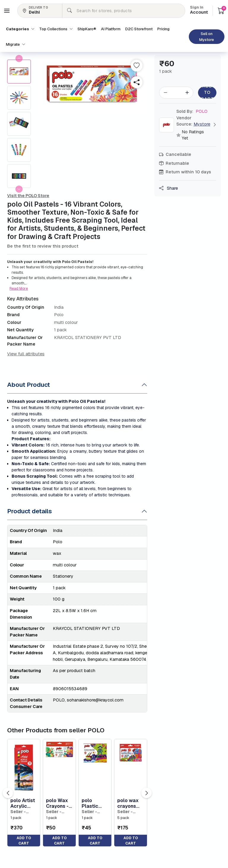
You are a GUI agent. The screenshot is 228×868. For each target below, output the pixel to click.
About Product (28, 385)
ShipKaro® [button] (87, 29)
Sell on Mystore (207, 37)
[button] (7, 11)
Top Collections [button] (56, 29)
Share (168, 188)
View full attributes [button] (26, 354)
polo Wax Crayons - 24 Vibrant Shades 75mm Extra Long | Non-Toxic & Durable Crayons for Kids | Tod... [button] (59, 803)
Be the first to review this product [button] (43, 246)
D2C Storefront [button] (139, 29)
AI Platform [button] (111, 29)
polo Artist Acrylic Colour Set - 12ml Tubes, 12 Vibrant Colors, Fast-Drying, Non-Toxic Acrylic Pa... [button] (23, 803)
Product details (30, 511)
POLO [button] (192, 111)
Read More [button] (19, 289)
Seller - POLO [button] (18, 812)
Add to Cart (207, 93)
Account (199, 10)
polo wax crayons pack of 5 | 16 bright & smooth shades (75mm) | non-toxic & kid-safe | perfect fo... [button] (131, 803)
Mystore (202, 124)
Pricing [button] (163, 29)
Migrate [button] (16, 44)
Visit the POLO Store (28, 196)
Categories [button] (20, 29)
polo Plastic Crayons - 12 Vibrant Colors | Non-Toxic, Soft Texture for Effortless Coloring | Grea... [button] (95, 803)
